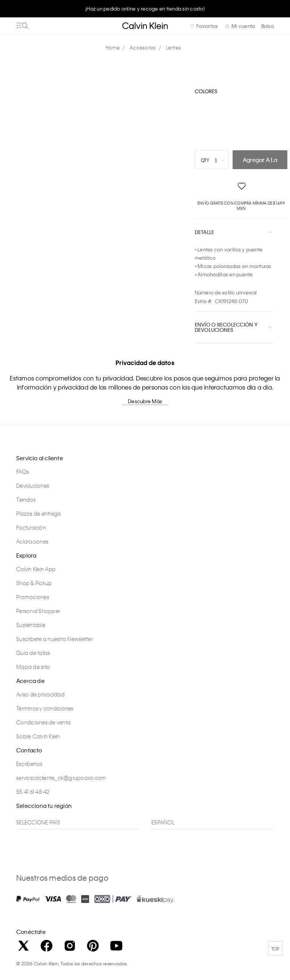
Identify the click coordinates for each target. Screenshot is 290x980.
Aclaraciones (32, 541)
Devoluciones (33, 485)
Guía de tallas (33, 653)
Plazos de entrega (39, 513)
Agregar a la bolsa (260, 163)
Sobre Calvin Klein (38, 736)
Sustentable (31, 625)
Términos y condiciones (45, 708)
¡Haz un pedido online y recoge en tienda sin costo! (145, 8)
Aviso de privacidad (40, 694)
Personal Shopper (38, 611)
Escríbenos (29, 764)
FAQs (22, 472)
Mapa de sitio (33, 667)
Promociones (33, 597)
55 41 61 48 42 (33, 792)
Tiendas (26, 499)
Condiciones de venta (43, 722)
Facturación (31, 527)
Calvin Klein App (36, 569)
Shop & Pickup (34, 583)
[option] (145, 8)
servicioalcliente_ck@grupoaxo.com (61, 778)
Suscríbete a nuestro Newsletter (55, 639)
